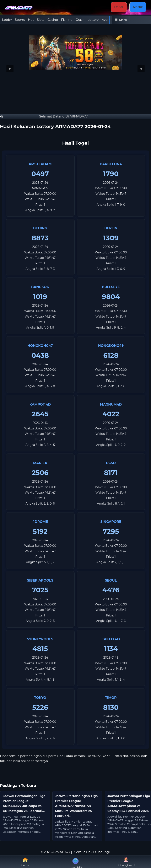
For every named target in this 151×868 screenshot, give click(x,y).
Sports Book (56, 756)
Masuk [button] (138, 7)
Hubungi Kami (126, 862)
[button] (10, 69)
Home (25, 862)
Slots (41, 20)
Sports (20, 20)
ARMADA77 (40, 188)
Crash (80, 20)
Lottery (93, 20)
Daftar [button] (119, 7)
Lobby (7, 20)
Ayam (106, 20)
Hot (31, 20)
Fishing (67, 20)
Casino (53, 20)
